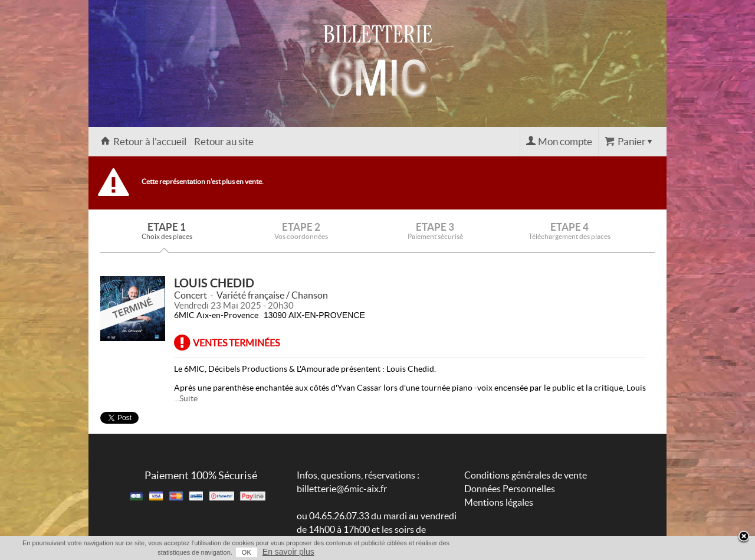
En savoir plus (288, 552)
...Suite (186, 398)
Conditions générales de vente (526, 475)
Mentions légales (499, 502)
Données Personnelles (510, 489)
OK (247, 552)
